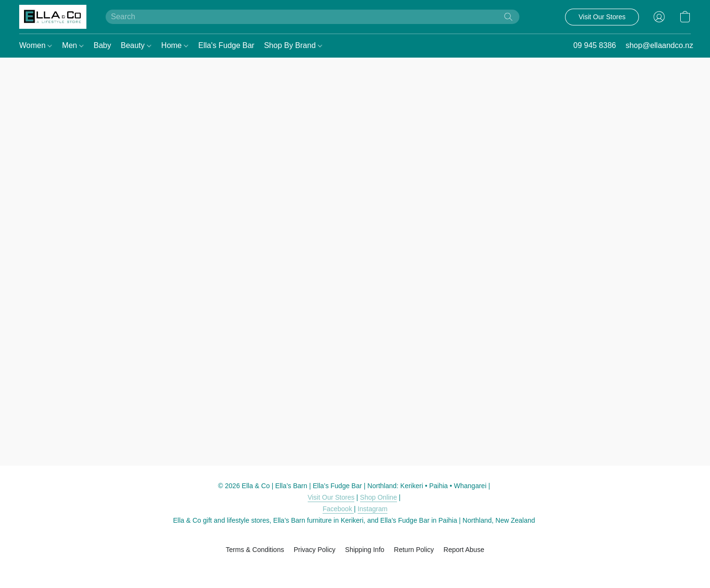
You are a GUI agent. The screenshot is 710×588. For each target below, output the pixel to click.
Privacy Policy (315, 550)
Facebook (338, 509)
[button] (53, 17)
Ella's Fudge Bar (226, 45)
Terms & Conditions (255, 550)
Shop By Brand (293, 45)
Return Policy (414, 550)
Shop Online (379, 497)
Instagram (373, 509)
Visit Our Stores (331, 497)
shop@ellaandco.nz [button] (659, 45)
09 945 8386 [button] (595, 45)
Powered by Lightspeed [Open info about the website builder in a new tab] (355, 567)
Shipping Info (365, 550)
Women (36, 45)
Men (73, 45)
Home (175, 45)
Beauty (136, 45)
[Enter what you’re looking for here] (313, 17)
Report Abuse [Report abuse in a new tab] (464, 550)
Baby (102, 45)
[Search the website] (508, 17)
